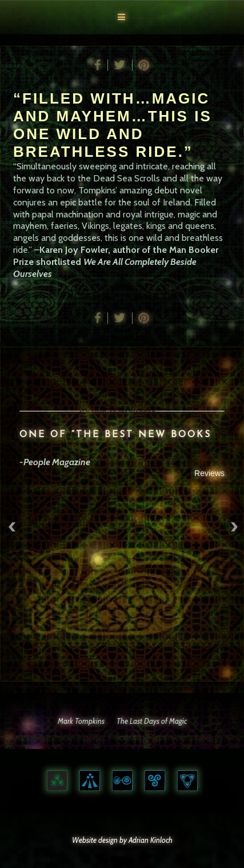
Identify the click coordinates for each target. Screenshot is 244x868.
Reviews (211, 473)
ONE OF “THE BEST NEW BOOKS (117, 435)
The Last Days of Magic (152, 721)
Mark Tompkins (81, 721)
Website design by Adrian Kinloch (122, 840)
